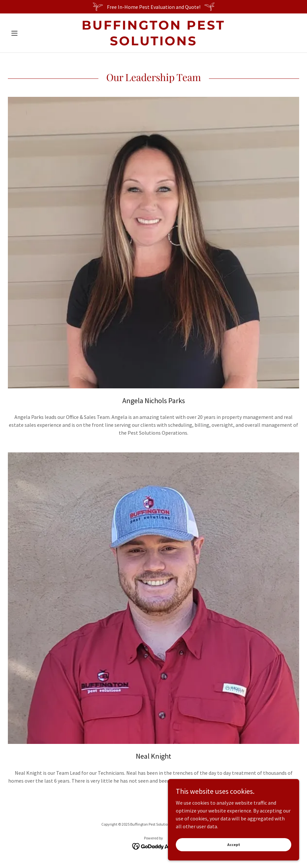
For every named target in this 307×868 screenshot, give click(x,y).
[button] (30, 33)
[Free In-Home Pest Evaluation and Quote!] (153, 7)
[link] (153, 43)
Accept (234, 845)
